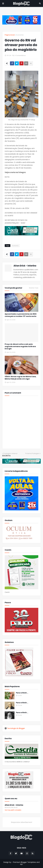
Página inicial (10, 35)
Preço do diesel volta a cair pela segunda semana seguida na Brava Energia (20, 346)
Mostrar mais (34, 288)
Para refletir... (22, 693)
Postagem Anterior (10, 453)
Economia (20, 35)
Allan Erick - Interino (25, 266)
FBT (22, 864)
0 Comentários (20, 55)
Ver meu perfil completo (13, 810)
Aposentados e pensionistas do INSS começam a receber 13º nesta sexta (21, 315)
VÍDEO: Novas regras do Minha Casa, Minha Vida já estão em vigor (20, 378)
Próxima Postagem (32, 453)
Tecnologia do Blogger (15, 728)
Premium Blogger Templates (25, 862)
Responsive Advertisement (22, 822)
